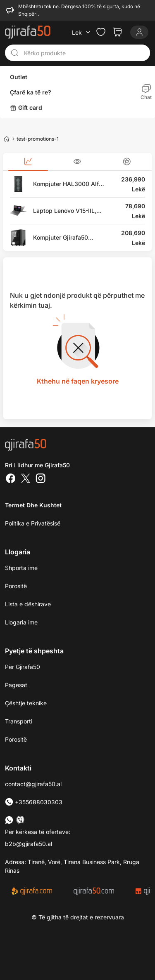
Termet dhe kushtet (33, 505)
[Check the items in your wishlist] (101, 32)
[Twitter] (26, 479)
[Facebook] (11, 479)
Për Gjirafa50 (23, 667)
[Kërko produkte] (85, 53)
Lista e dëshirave (28, 604)
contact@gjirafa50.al (33, 784)
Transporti (19, 721)
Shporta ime (21, 568)
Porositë (16, 739)
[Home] (7, 139)
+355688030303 (34, 802)
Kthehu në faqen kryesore (78, 381)
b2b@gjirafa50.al (29, 844)
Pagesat (16, 685)
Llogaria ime (21, 622)
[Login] (139, 32)
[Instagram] (41, 479)
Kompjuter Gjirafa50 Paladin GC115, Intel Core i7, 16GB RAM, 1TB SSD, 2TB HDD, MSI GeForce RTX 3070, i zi (67, 238)
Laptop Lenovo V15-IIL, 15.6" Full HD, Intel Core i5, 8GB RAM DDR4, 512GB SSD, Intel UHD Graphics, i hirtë (70, 211)
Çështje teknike (26, 703)
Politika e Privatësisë (33, 523)
